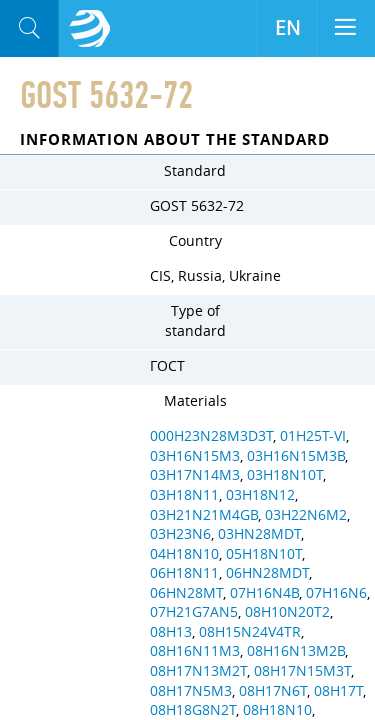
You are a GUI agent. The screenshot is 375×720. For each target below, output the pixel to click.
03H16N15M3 (195, 456)
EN (287, 28)
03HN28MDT (259, 534)
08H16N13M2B (296, 651)
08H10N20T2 (287, 612)
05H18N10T (264, 554)
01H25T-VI (313, 436)
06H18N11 (184, 573)
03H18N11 (184, 495)
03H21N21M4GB (204, 515)
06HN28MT (186, 593)
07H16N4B (264, 593)
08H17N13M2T (198, 671)
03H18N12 (260, 495)
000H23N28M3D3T (211, 436)
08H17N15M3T (302, 671)
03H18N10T (285, 475)
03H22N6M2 (306, 515)
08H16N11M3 (195, 651)
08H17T (338, 691)
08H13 (171, 632)
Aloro (90, 29)
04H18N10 (184, 554)
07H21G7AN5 (194, 612)
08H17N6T (273, 691)
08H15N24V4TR (250, 632)
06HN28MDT (267, 573)
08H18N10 (277, 710)
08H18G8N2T (193, 710)
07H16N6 (336, 593)
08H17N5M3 (191, 691)
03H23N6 (180, 534)
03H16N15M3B (296, 456)
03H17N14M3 (195, 475)
